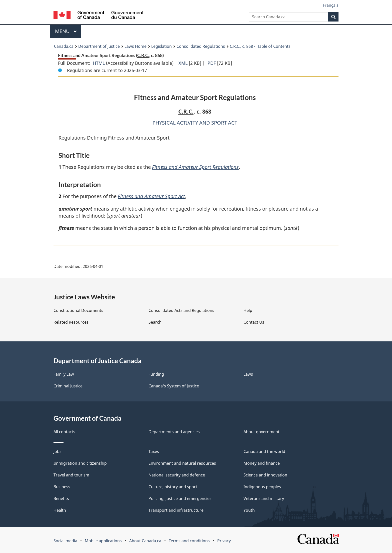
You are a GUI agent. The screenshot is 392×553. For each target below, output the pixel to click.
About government (261, 432)
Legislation (161, 46)
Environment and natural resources (182, 463)
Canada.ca (64, 46)
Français (331, 5)
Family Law (64, 374)
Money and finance (262, 463)
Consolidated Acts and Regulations (181, 310)
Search (155, 322)
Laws (248, 374)
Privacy (224, 541)
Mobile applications (103, 541)
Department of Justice (99, 46)
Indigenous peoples (262, 487)
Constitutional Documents (78, 310)
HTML (99, 63)
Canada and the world (264, 451)
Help (248, 310)
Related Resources (71, 322)
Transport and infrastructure (176, 510)
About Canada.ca (145, 541)
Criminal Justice (68, 386)
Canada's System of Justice (174, 386)
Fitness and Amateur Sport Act (151, 196)
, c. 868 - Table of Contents (260, 46)
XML (183, 63)
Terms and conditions (189, 541)
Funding (156, 374)
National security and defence (177, 475)
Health (60, 510)
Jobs (57, 451)
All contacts (64, 432)
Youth (249, 510)
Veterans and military (264, 498)
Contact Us (254, 322)
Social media (65, 541)
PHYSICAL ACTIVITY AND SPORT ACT (195, 123)
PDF (212, 63)
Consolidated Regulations (201, 46)
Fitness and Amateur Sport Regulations (195, 167)
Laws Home (135, 46)
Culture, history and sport (173, 487)
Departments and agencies (174, 432)
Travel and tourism (71, 475)
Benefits (61, 498)
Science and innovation (265, 475)
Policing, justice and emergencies (180, 498)
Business (62, 487)
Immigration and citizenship (80, 463)
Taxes (154, 451)
